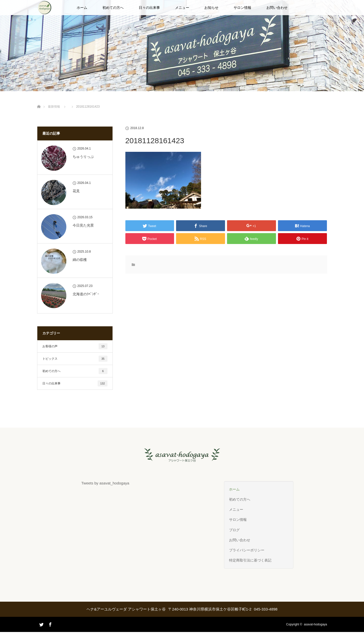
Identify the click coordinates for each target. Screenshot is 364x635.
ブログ (234, 530)
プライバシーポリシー (247, 550)
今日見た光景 (83, 225)
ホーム (82, 8)
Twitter (41, 631)
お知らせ (211, 8)
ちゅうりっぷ (83, 157)
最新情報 (54, 107)
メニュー (182, 8)
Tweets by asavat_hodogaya (105, 483)
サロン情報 (242, 8)
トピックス (75, 359)
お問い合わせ (277, 8)
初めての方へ (113, 8)
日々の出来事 (149, 8)
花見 (76, 191)
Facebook (50, 624)
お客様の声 (75, 346)
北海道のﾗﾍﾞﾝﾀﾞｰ (86, 294)
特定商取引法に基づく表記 (250, 560)
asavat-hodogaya (315, 624)
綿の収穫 (80, 260)
